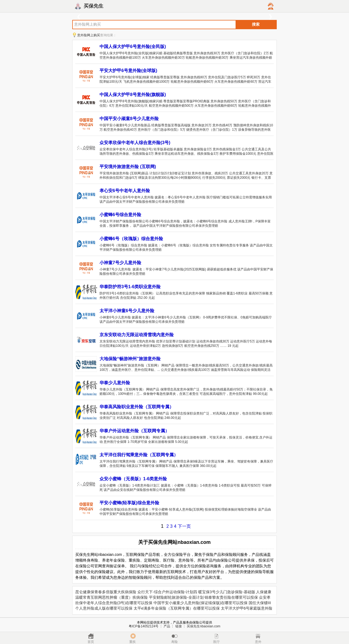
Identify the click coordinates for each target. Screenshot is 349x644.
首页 (91, 642)
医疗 (216, 642)
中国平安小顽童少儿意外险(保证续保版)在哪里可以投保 (201, 603)
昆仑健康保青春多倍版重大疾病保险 (106, 592)
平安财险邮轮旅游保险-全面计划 (176, 597)
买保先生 (94, 6)
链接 (179, 626)
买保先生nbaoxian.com (204, 626)
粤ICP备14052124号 (144, 626)
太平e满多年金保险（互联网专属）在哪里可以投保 (177, 608)
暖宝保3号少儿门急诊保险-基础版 (227, 592)
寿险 (174, 642)
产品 (167, 626)
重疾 (133, 642)
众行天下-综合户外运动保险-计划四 (167, 592)
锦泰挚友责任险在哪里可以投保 (231, 597)
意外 (258, 642)
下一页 (184, 526)
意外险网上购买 (89, 35)
